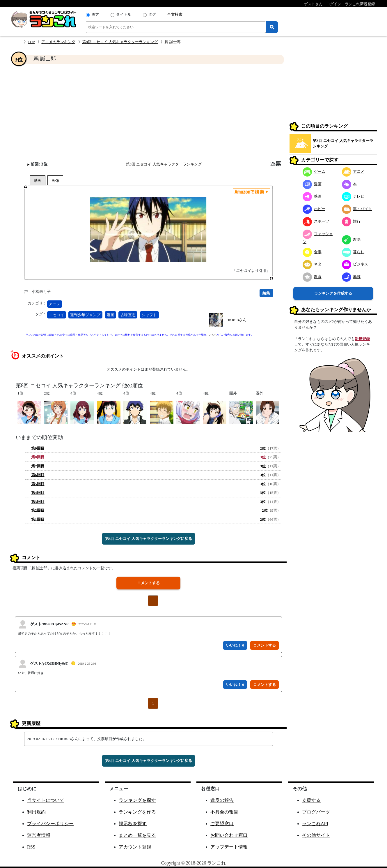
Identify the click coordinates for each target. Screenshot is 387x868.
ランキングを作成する (333, 293)
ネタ (312, 264)
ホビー (314, 209)
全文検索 (175, 14)
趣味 (351, 239)
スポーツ (316, 221)
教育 (312, 277)
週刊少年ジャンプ (85, 315)
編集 (266, 293)
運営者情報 (39, 835)
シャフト (149, 315)
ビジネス (355, 264)
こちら (213, 335)
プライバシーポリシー (50, 824)
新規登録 (362, 339)
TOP (31, 42)
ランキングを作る (137, 812)
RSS (31, 847)
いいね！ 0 (235, 645)
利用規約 (36, 812)
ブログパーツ (316, 812)
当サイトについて (46, 800)
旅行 (351, 221)
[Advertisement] (148, 112)
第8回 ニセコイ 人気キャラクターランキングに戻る (149, 539)
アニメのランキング (58, 42)
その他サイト (316, 835)
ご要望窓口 (222, 824)
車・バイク (357, 209)
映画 (312, 196)
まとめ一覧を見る (137, 835)
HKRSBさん (236, 320)
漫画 (111, 315)
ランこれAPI (315, 824)
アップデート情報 (229, 847)
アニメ (55, 304)
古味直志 (128, 315)
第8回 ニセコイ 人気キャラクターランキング (120, 42)
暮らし (353, 252)
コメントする (148, 583)
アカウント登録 (135, 847)
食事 (312, 252)
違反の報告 (222, 800)
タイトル (124, 14)
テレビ (353, 196)
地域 (351, 277)
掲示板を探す (133, 824)
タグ (152, 14)
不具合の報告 (224, 812)
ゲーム (314, 171)
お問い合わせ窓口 (229, 835)
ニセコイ (56, 315)
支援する (311, 800)
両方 (95, 14)
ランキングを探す (137, 800)
